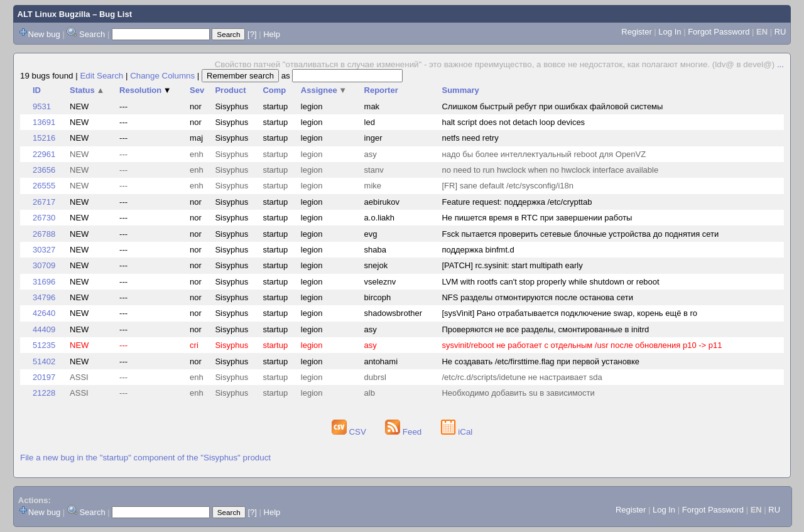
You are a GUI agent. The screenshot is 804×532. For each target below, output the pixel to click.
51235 (44, 345)
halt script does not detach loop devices (513, 122)
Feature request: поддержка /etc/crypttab (517, 202)
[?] (252, 34)
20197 (44, 377)
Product (230, 90)
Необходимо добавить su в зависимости (518, 393)
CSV (350, 432)
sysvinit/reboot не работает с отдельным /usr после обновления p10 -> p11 (582, 345)
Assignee (324, 90)
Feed (405, 432)
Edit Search (101, 76)
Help (272, 34)
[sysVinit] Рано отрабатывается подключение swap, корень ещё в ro (569, 313)
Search (92, 34)
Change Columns (162, 76)
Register (636, 32)
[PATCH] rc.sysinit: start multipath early (512, 265)
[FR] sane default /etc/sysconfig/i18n (508, 186)
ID (37, 90)
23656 (44, 170)
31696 (44, 282)
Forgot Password (719, 32)
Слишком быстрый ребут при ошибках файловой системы (552, 106)
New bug (44, 34)
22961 (44, 154)
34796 (44, 297)
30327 (44, 250)
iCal (457, 432)
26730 (44, 218)
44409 (44, 329)
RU (780, 32)
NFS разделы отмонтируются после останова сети (537, 297)
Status (87, 90)
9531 (42, 106)
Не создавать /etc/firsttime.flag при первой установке (541, 361)
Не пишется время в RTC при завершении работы (537, 218)
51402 (44, 361)
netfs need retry (470, 138)
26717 (44, 202)
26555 (44, 186)
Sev (197, 90)
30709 (44, 265)
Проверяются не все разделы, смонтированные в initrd (545, 329)
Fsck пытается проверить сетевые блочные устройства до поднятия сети (580, 234)
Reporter (381, 90)
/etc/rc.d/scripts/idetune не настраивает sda (522, 377)
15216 (44, 138)
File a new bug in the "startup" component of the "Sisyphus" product (145, 458)
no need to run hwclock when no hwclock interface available (550, 170)
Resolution (145, 90)
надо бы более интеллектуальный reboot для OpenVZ (544, 154)
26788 (44, 234)
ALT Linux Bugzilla (54, 14)
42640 (44, 313)
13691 (44, 122)
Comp (274, 90)
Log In (670, 32)
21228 (44, 393)
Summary (460, 90)
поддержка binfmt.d (478, 250)
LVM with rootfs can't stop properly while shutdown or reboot (550, 282)
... (780, 64)
